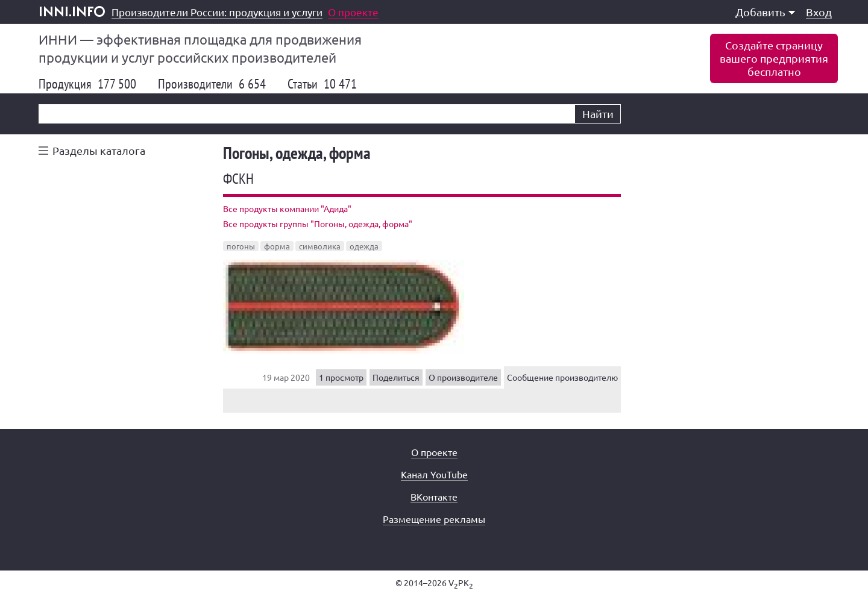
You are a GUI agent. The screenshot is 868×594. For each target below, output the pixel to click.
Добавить (765, 12)
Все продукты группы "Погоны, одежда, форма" (318, 224)
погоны (241, 246)
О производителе (463, 377)
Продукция (87, 84)
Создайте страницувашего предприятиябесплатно (774, 58)
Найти (598, 114)
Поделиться (396, 377)
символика (320, 246)
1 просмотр (341, 377)
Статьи (322, 84)
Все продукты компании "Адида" (287, 208)
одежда (364, 246)
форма (277, 246)
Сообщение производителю (562, 377)
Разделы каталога (99, 150)
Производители (212, 84)
